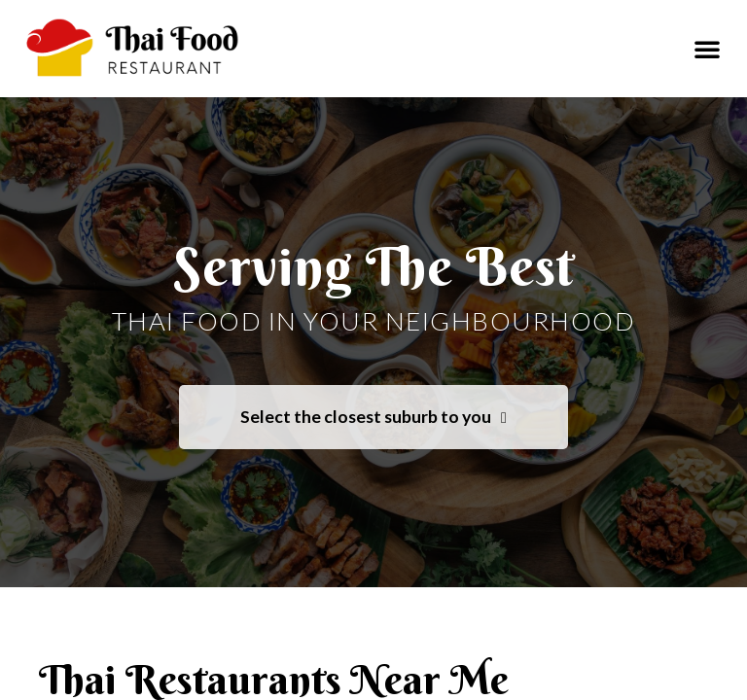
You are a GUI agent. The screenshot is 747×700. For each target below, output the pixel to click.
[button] (707, 49)
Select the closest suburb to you (373, 417)
